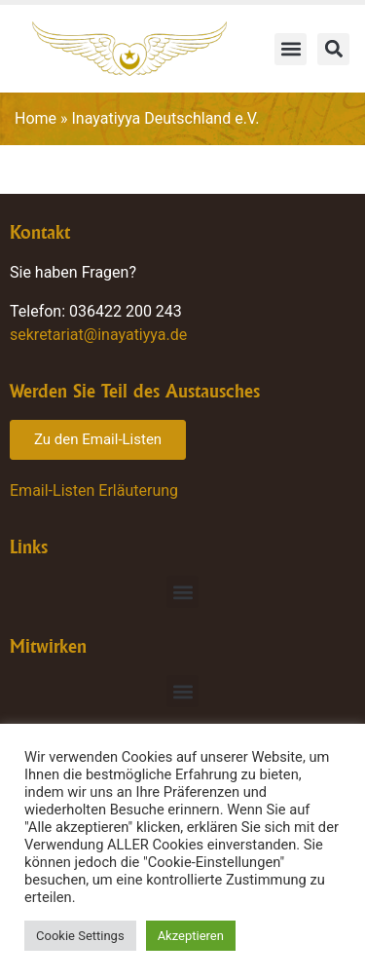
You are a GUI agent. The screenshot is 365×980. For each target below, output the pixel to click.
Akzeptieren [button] (191, 936)
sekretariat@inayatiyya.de (98, 335)
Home (36, 118)
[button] (291, 49)
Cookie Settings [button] (80, 936)
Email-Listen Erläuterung (94, 490)
